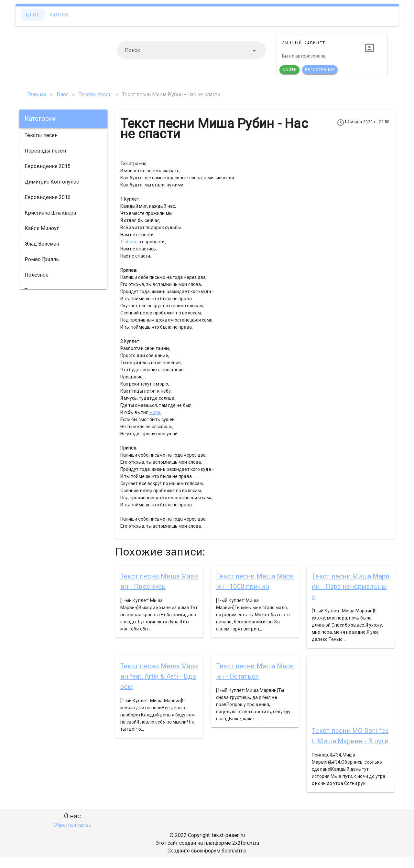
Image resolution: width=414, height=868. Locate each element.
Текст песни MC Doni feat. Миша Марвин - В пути (350, 736)
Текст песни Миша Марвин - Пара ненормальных (351, 587)
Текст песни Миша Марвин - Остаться (255, 671)
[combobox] (191, 50)
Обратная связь (72, 825)
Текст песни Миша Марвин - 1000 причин (255, 581)
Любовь (129, 242)
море (155, 412)
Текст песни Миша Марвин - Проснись (159, 581)
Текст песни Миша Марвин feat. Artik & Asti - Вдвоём (159, 676)
